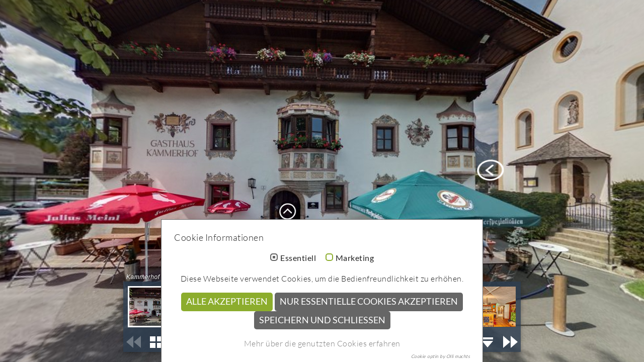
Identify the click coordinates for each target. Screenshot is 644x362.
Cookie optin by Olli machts (441, 356)
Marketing (355, 258)
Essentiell (298, 258)
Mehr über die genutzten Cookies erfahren (322, 343)
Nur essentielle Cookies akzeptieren (369, 301)
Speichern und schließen (322, 320)
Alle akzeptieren (227, 301)
